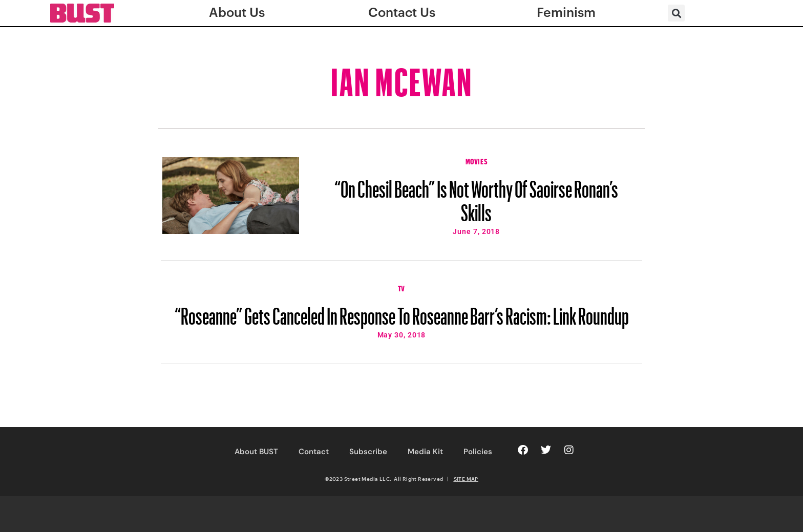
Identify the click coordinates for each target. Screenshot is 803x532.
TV (401, 287)
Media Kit (425, 452)
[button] (676, 13)
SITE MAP (466, 479)
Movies (477, 160)
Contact (314, 452)
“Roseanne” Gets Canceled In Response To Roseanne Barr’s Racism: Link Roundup (402, 311)
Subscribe (368, 452)
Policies (478, 452)
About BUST (256, 452)
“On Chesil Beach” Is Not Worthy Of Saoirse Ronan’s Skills (476, 196)
